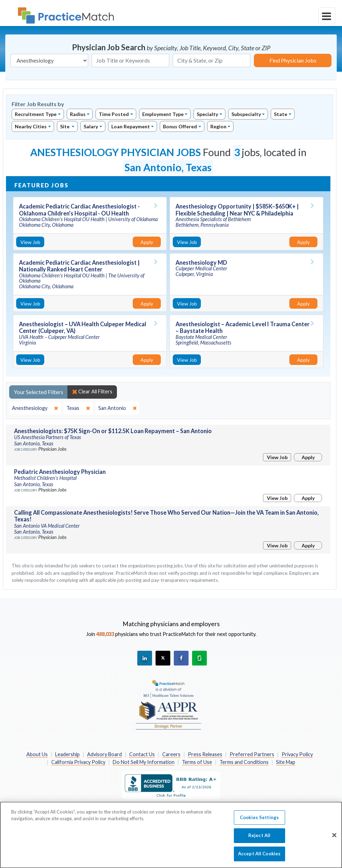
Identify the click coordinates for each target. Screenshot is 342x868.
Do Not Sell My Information (144, 762)
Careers (171, 754)
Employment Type (163, 114)
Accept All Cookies (259, 857)
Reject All (259, 839)
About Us (37, 754)
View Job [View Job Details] (30, 242)
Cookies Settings (259, 821)
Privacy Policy (297, 754)
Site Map (286, 762)
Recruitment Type (36, 114)
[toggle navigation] (327, 16)
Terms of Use (197, 762)
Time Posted (114, 114)
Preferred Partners (252, 754)
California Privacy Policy (78, 762)
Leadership (67, 754)
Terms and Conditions (244, 762)
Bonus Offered (180, 126)
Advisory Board (104, 754)
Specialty (207, 114)
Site (65, 126)
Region (218, 126)
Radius (78, 114)
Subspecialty (246, 114)
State (281, 114)
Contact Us (142, 754)
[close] (35, 408)
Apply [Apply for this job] (147, 242)
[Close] (334, 838)
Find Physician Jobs (293, 60)
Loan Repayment (131, 126)
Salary (91, 126)
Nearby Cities (31, 126)
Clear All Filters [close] (92, 392)
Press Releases (205, 754)
